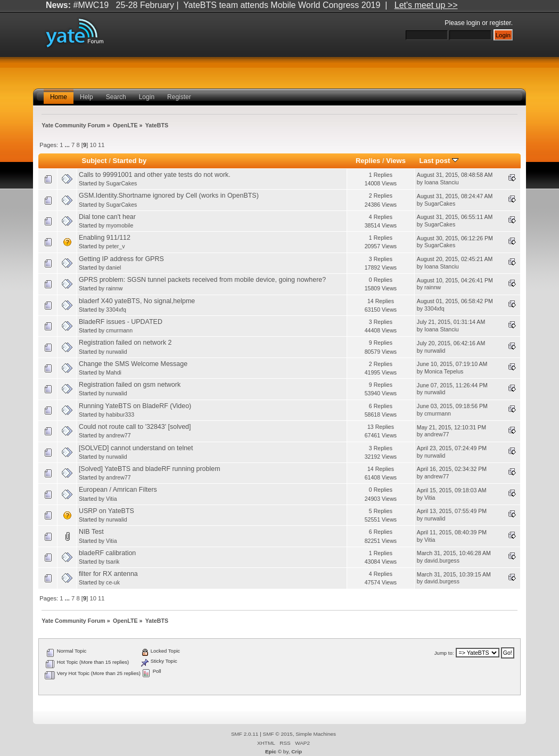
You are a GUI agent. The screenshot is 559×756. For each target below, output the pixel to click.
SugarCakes (121, 183)
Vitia (111, 499)
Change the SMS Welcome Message (133, 364)
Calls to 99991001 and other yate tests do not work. (155, 175)
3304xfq (116, 310)
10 (93, 145)
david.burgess (442, 560)
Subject (94, 161)
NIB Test (91, 532)
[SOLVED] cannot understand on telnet (136, 448)
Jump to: (444, 653)
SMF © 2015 (278, 734)
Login (147, 97)
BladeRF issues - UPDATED (121, 322)
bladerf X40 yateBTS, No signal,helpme (137, 301)
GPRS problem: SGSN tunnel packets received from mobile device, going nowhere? (202, 280)
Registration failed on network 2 (125, 343)
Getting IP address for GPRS (121, 259)
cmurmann (119, 330)
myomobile (120, 225)
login (473, 23)
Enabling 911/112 (105, 238)
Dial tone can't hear (107, 217)
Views (396, 161)
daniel (113, 267)
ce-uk (113, 582)
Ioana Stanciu (442, 182)
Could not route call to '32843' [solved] (135, 427)
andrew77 (118, 435)
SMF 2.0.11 (245, 734)
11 (101, 145)
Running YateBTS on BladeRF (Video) (135, 406)
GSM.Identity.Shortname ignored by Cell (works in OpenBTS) (169, 196)
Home (59, 97)
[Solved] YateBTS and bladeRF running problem (150, 469)
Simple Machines (316, 734)
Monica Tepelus (444, 371)
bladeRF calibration (107, 553)
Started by (129, 161)
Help (87, 97)
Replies (368, 161)
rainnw (114, 288)
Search (116, 97)
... (68, 145)
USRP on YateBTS (106, 511)
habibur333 (120, 414)
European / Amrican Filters (118, 490)
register (500, 23)
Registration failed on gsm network (130, 385)
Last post (439, 161)
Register (179, 97)
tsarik (113, 562)
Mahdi (114, 372)
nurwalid (116, 352)
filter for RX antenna (108, 574)
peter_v (115, 246)
